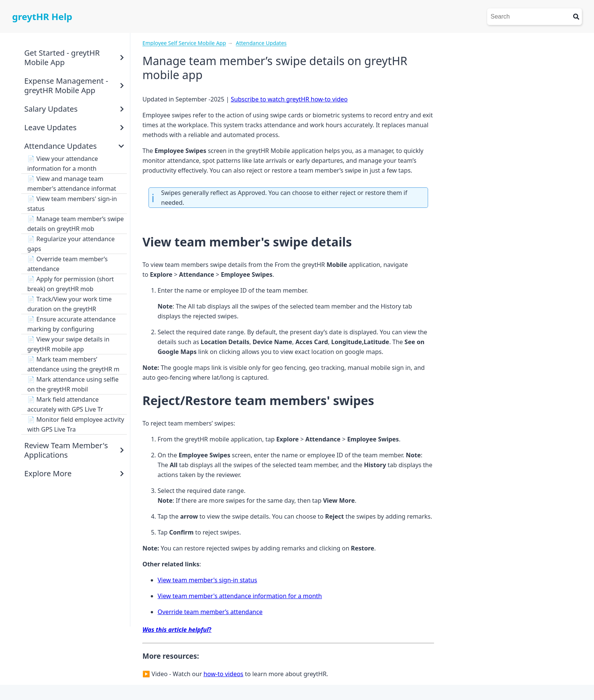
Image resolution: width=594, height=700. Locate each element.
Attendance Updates (261, 43)
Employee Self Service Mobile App (184, 43)
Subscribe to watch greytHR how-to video (289, 99)
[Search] (529, 17)
